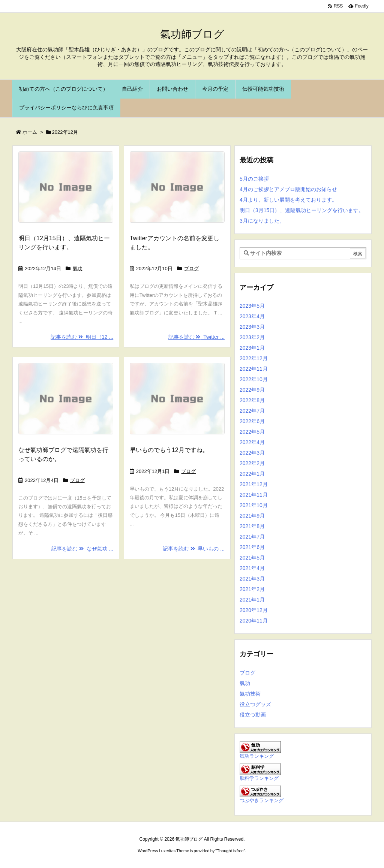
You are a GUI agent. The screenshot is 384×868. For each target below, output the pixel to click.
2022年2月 (252, 463)
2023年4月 (252, 316)
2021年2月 (252, 589)
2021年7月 (252, 537)
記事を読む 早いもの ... (194, 549)
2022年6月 (252, 421)
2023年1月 (252, 348)
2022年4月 (252, 442)
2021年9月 (252, 516)
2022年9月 (252, 390)
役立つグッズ (255, 704)
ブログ (191, 269)
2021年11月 (254, 495)
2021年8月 (252, 526)
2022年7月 (252, 411)
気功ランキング (257, 756)
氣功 (78, 269)
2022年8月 (252, 400)
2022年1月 (252, 474)
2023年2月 (252, 337)
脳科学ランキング (259, 778)
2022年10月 (254, 379)
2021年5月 (252, 558)
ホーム (30, 132)
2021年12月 (254, 484)
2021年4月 (252, 568)
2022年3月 (252, 453)
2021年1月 (252, 600)
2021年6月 (252, 547)
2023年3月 (252, 327)
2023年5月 (252, 306)
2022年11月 (254, 369)
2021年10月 (254, 505)
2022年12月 (254, 358)
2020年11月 (254, 621)
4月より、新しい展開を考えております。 (288, 200)
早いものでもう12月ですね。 (169, 450)
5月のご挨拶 (254, 179)
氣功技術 (250, 694)
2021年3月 (252, 579)
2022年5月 (252, 432)
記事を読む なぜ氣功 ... (82, 549)
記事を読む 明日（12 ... (82, 337)
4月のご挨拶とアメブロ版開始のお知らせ (288, 189)
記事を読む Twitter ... (196, 337)
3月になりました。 (262, 221)
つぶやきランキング (262, 801)
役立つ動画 (253, 715)
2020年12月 (254, 610)
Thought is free (230, 851)
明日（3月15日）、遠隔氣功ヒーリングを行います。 (302, 210)
